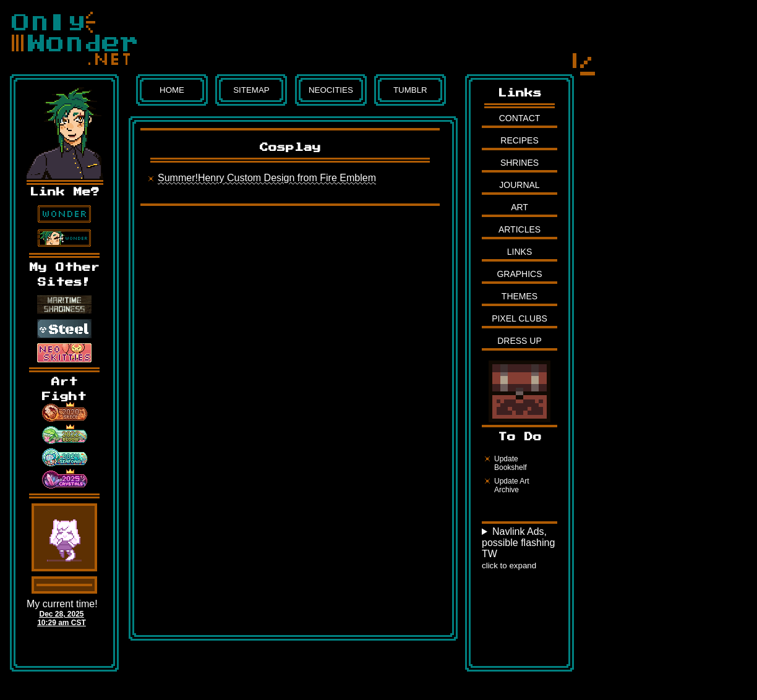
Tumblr (410, 90)
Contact (520, 118)
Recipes (519, 140)
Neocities (331, 90)
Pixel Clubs (520, 318)
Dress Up (520, 341)
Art (520, 207)
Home (172, 90)
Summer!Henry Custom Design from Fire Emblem (267, 178)
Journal (519, 185)
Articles (520, 229)
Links (520, 252)
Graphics (519, 274)
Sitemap (251, 90)
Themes (520, 296)
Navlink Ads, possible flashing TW (518, 548)
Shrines (520, 163)
